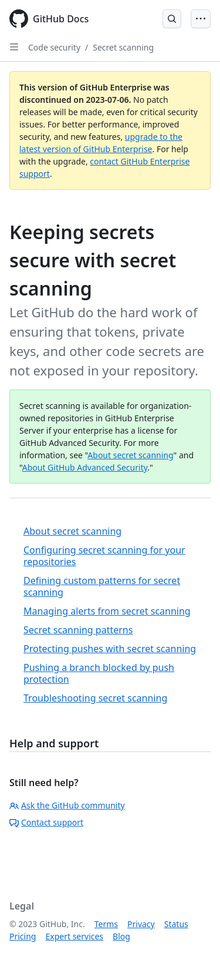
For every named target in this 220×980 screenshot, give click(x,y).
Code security (54, 47)
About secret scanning (130, 455)
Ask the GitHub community (67, 805)
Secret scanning (123, 47)
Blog (121, 936)
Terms (106, 924)
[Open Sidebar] (14, 47)
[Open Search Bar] (172, 19)
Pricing (23, 936)
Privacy (141, 924)
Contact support (46, 822)
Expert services (74, 936)
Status (176, 924)
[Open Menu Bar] (201, 19)
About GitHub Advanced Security (85, 467)
